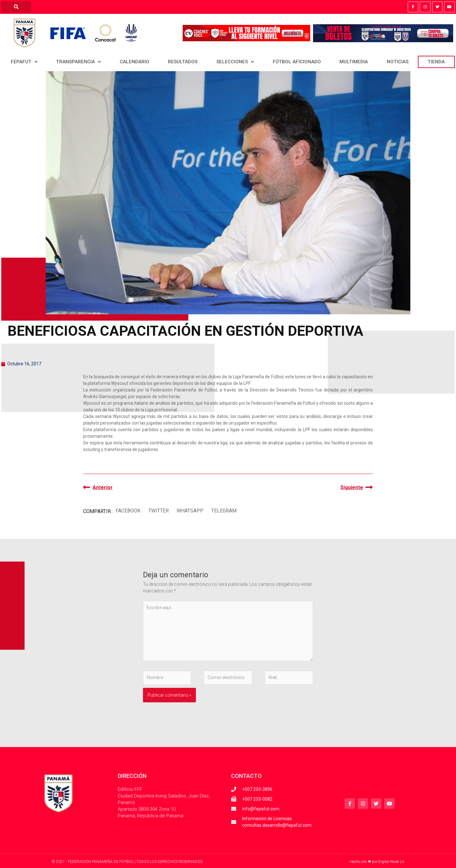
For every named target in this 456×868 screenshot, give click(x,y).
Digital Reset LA (391, 862)
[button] (128, 511)
